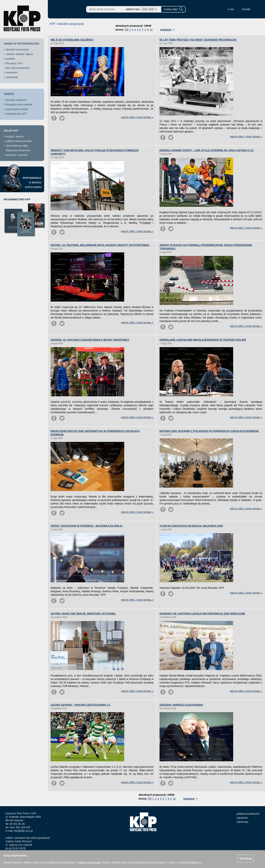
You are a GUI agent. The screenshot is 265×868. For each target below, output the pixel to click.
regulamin (242, 818)
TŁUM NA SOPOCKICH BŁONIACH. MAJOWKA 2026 (191, 526)
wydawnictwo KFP (16, 114)
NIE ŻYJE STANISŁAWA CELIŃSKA (72, 40)
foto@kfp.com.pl (23, 831)
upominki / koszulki (17, 155)
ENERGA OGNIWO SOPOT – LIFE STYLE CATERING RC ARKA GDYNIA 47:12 (207, 150)
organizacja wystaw (17, 109)
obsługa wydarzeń (16, 100)
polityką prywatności (89, 862)
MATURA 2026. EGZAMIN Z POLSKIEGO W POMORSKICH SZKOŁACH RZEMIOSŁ (209, 431)
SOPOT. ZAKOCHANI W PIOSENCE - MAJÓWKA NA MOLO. (87, 526)
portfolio (10, 59)
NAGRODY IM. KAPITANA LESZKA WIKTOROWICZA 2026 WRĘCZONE (202, 614)
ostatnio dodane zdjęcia (19, 54)
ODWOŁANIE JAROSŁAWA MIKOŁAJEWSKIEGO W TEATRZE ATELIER (203, 340)
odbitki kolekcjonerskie (19, 141)
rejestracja (12, 77)
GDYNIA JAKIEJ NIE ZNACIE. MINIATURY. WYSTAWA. (83, 614)
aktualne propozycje (17, 49)
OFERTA (9, 94)
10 (151, 30)
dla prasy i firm (14, 63)
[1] (127, 30)
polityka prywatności (248, 814)
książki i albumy (15, 137)
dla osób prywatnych (18, 68)
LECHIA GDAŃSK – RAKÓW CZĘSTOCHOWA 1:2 (80, 705)
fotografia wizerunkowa (19, 104)
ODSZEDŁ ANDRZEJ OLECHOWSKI (181, 705)
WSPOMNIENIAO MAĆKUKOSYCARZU (32, 183)
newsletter (12, 72)
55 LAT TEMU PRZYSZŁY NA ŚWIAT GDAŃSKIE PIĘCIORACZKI (198, 40)
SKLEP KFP (11, 131)
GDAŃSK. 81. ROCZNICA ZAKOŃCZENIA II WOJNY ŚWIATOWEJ (90, 340)
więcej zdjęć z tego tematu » (137, 117)
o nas (231, 9)
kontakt (246, 9)
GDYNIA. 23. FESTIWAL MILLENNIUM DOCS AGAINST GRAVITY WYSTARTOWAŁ (100, 245)
